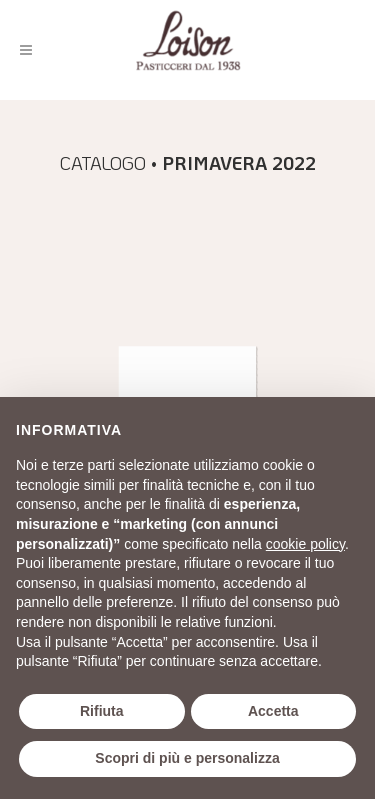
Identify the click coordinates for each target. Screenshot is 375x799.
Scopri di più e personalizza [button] (187, 758)
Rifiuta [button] (102, 711)
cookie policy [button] (305, 544)
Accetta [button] (273, 711)
